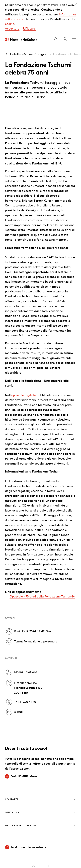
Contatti (40, 766)
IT (48, 833)
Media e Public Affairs (40, 792)
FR (41, 833)
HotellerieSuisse (19, 21)
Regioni (43, 21)
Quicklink (40, 779)
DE (34, 833)
